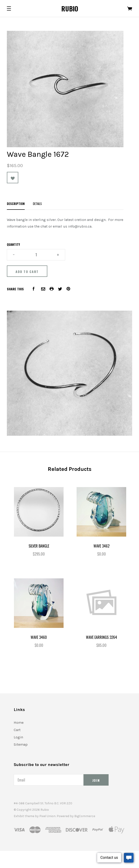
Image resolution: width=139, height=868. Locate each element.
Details (37, 204)
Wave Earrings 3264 (102, 637)
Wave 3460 (39, 637)
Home (19, 722)
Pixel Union (47, 816)
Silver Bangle (39, 546)
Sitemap (21, 744)
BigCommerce (85, 816)
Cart (17, 730)
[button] (9, 8)
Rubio (70, 9)
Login (18, 737)
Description (16, 204)
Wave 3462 (102, 546)
